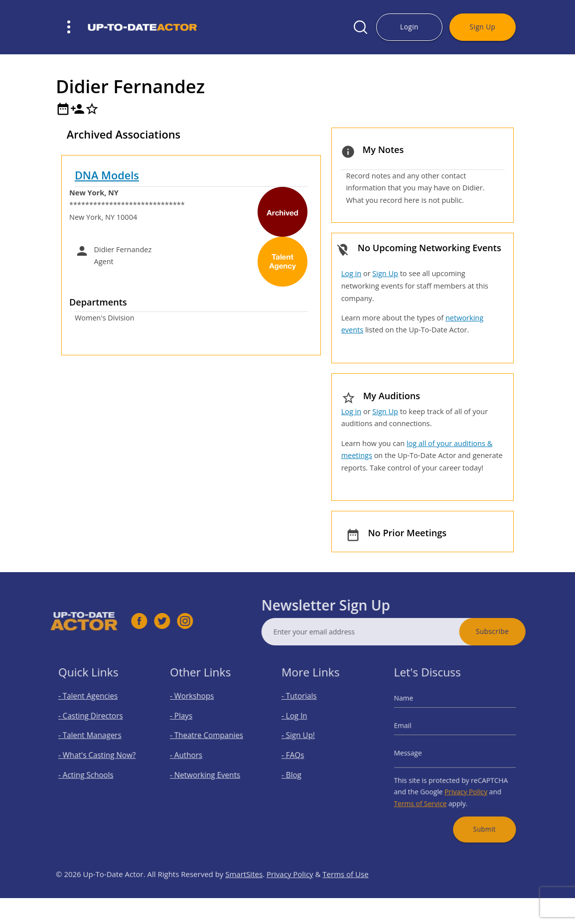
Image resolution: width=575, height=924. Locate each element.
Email (411, 730)
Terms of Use (345, 894)
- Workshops (196, 705)
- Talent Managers (92, 738)
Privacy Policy (464, 786)
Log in (351, 273)
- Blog (297, 771)
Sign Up (483, 27)
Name (412, 707)
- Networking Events (207, 771)
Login (409, 27)
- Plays (187, 722)
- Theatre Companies (208, 738)
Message (416, 753)
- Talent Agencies (90, 705)
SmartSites (244, 894)
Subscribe (512, 631)
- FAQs (298, 755)
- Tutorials (304, 705)
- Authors (191, 755)
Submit (479, 817)
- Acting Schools (89, 771)
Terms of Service (426, 795)
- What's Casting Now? (98, 755)
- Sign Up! (303, 738)
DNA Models (107, 175)
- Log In (300, 722)
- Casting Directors (93, 722)
